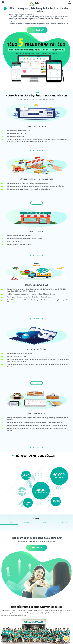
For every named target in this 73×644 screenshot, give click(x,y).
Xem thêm (36, 150)
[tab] (9, 523)
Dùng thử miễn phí (37, 30)
